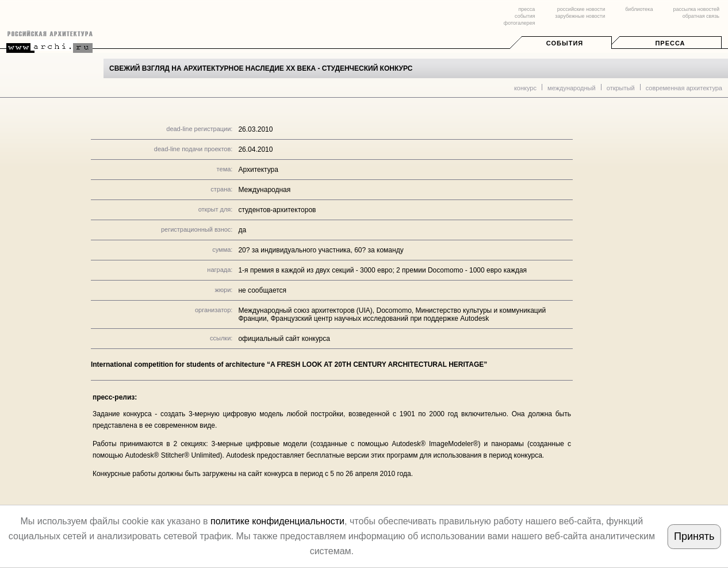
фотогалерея (519, 23)
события (525, 16)
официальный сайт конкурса (284, 339)
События (565, 43)
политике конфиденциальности (277, 521)
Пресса (670, 43)
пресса (526, 9)
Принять (694, 536)
